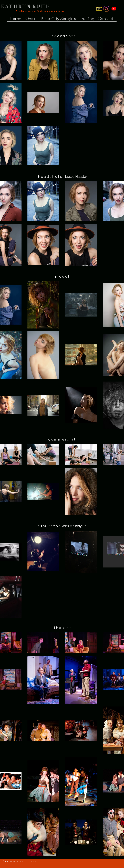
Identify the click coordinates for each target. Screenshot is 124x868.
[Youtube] (114, 9)
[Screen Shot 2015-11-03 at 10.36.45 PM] (99, 9)
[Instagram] (106, 9)
